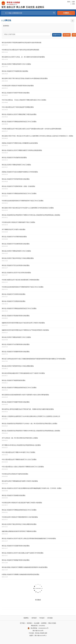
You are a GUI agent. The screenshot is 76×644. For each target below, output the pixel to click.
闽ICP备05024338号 (38, 630)
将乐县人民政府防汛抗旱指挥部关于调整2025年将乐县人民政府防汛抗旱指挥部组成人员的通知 (31, 214)
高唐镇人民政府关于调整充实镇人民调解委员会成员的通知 (20, 142)
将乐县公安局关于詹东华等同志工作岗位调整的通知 (18, 258)
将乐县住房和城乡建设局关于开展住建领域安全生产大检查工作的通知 (23, 373)
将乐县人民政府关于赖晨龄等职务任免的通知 (16, 559)
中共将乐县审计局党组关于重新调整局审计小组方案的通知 (20, 516)
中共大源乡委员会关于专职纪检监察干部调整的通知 (18, 107)
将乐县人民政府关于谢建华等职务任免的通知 (16, 401)
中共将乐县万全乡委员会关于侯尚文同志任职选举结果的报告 (20, 49)
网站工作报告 (52, 622)
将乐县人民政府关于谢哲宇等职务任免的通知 (16, 92)
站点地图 (37, 622)
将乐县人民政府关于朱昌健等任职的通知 (14, 157)
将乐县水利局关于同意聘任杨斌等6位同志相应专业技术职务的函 (22, 42)
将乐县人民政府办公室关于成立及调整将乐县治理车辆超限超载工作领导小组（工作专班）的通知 (32, 488)
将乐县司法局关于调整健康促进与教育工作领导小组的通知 (20, 480)
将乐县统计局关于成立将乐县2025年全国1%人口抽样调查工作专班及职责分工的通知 (28, 207)
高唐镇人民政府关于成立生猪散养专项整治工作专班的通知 (20, 171)
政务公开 (11, 7)
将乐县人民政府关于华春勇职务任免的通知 (15, 71)
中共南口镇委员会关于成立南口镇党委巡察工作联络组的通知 (20, 279)
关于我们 (22, 622)
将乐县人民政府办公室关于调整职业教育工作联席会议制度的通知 (22, 150)
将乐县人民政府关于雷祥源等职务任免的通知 (16, 178)
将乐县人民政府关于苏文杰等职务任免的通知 (16, 265)
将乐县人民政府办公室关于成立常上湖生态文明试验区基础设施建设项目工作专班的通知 (29, 538)
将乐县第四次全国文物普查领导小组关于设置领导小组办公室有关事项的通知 (25, 394)
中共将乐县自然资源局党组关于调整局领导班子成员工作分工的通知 (23, 200)
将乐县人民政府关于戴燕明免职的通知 (14, 380)
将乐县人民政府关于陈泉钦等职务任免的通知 (16, 315)
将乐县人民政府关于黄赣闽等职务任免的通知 (16, 351)
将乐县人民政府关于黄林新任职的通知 (14, 495)
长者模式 (66, 13)
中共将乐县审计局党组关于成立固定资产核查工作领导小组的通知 (22, 502)
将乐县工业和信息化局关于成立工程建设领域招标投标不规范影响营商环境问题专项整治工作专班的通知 (34, 358)
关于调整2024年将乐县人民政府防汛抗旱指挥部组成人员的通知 (21, 445)
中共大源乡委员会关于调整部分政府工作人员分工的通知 (19, 459)
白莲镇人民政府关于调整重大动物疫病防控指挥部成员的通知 (20, 574)
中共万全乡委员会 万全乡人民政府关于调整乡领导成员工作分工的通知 (24, 99)
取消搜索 (66, 34)
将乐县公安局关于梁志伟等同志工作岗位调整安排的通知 (19, 524)
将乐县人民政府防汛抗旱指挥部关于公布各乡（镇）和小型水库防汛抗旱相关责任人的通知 (29, 423)
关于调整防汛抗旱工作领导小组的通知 (14, 229)
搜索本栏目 (57, 34)
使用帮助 (44, 622)
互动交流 (30, 7)
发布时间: (6, 26)
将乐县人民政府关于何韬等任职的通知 (14, 294)
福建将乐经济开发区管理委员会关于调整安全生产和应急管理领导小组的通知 (25, 329)
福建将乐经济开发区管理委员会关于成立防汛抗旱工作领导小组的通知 (23, 322)
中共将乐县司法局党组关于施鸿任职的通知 (15, 473)
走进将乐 (40, 7)
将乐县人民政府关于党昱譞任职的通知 (14, 301)
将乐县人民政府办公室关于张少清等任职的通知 (16, 272)
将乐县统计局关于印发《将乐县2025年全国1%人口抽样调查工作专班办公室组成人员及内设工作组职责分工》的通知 (37, 135)
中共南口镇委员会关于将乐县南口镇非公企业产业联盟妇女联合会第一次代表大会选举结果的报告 (32, 128)
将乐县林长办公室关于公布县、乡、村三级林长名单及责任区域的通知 (23, 56)
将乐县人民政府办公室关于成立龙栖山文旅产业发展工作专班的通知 (23, 552)
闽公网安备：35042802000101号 (40, 627)
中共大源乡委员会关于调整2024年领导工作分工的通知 (18, 452)
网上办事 (21, 7)
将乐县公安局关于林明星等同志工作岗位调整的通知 (18, 365)
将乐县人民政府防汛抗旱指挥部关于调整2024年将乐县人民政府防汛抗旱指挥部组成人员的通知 (31, 430)
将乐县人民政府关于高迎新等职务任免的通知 (16, 545)
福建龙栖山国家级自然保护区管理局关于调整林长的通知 (19, 531)
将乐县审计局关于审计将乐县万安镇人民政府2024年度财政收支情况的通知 (25, 78)
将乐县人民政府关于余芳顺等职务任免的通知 (16, 344)
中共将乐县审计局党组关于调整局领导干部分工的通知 (18, 222)
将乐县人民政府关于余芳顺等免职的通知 (14, 236)
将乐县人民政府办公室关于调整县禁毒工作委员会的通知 (19, 114)
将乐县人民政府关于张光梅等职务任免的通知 (16, 243)
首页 (4, 7)
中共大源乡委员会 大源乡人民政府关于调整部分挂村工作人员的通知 (23, 466)
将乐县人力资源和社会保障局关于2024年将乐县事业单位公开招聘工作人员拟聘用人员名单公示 (31, 416)
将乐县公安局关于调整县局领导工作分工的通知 (16, 63)
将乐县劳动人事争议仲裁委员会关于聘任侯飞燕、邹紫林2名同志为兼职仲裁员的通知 (28, 409)
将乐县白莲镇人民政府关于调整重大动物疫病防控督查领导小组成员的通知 (25, 567)
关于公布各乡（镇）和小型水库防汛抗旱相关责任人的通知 (20, 437)
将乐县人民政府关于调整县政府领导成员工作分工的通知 (19, 121)
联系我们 (30, 622)
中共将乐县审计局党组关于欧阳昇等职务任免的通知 (18, 85)
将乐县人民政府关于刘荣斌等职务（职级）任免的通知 (18, 186)
